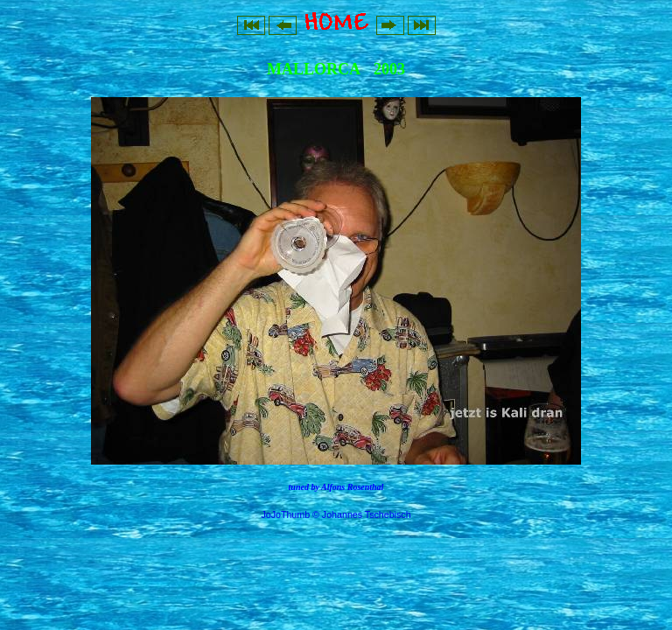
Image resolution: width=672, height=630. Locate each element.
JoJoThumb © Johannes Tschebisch (336, 514)
